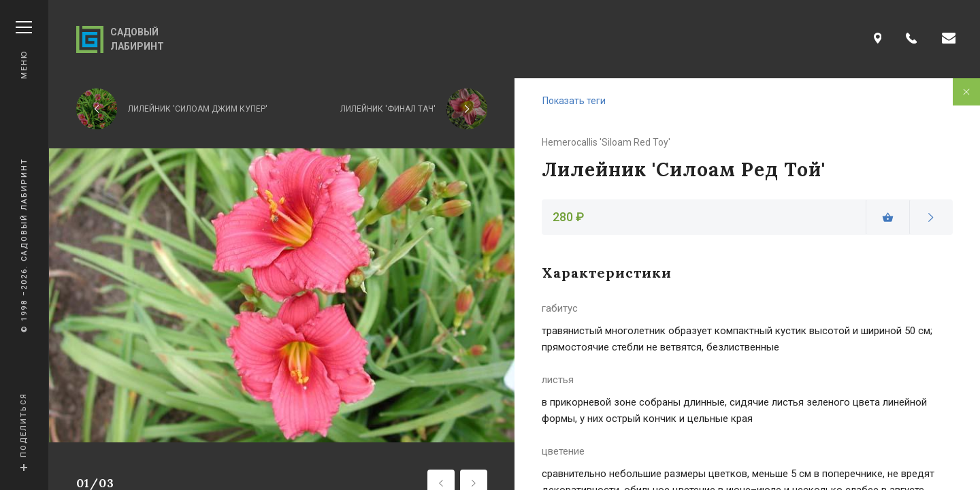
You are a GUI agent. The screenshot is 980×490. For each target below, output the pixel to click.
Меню (24, 50)
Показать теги (574, 101)
